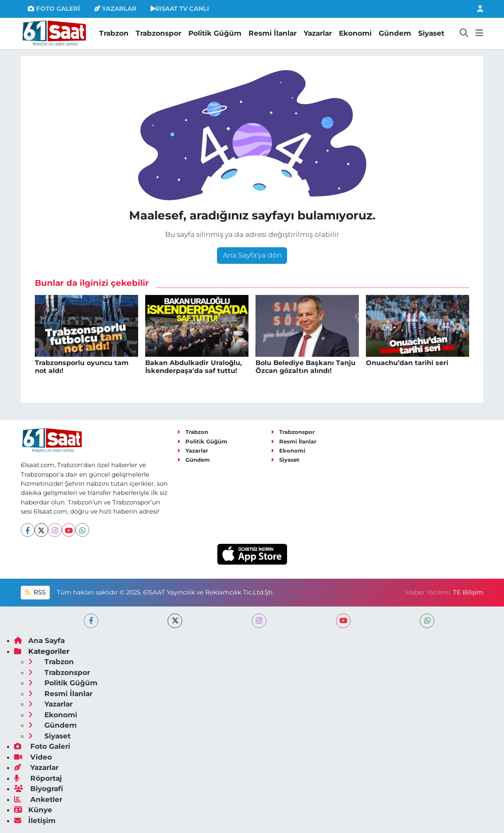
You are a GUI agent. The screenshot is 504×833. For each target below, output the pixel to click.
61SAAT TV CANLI (180, 9)
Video (33, 757)
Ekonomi (355, 33)
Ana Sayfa (39, 641)
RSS (35, 592)
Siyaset (431, 33)
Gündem (395, 33)
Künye (33, 810)
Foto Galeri (42, 746)
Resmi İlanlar (273, 33)
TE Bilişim (468, 592)
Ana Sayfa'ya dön (252, 255)
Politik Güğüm (215, 33)
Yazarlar (318, 33)
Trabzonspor (158, 33)
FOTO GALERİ (54, 9)
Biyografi (39, 789)
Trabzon (114, 33)
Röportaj (38, 778)
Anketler (38, 799)
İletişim (35, 821)
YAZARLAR (115, 9)
